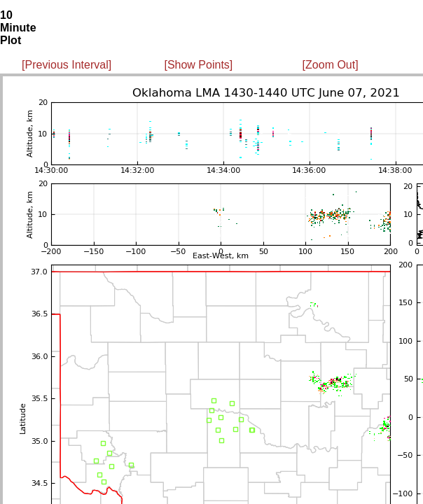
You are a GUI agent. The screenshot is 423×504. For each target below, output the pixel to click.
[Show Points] (198, 65)
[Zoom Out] (331, 65)
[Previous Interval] (67, 65)
